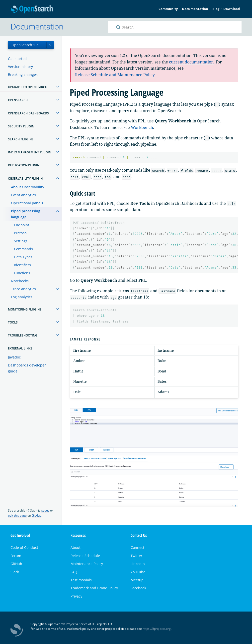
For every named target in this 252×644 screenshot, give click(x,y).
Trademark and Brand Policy (94, 588)
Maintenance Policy (87, 564)
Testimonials (81, 580)
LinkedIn (138, 564)
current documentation (191, 62)
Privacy (76, 596)
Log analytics (22, 297)
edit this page (17, 515)
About (76, 547)
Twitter (136, 556)
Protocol (21, 233)
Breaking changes (23, 75)
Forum (16, 556)
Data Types (23, 257)
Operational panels (27, 203)
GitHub (37, 515)
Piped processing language (26, 214)
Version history (20, 67)
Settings (21, 241)
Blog (216, 9)
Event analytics (23, 195)
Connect (137, 547)
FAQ (74, 572)
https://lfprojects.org (157, 629)
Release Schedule (85, 556)
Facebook (138, 588)
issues (45, 510)
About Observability (28, 187)
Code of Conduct (24, 547)
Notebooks (20, 281)
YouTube (138, 572)
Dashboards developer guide (27, 368)
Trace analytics (23, 289)
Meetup (137, 580)
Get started (17, 59)
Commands (23, 249)
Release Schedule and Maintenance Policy (115, 75)
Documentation (195, 9)
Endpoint (22, 225)
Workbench (142, 127)
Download (232, 9)
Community (168, 9)
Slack (15, 572)
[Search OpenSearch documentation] (175, 27)
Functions (22, 273)
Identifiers (22, 265)
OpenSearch (32, 10)
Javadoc (14, 357)
